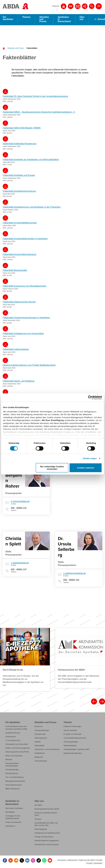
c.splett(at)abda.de (20, 564)
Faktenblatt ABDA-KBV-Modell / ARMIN (22, 129)
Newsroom (39, 727)
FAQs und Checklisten (14, 757)
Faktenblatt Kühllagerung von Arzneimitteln (23, 334)
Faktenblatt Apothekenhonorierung (19, 192)
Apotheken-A (10, 827)
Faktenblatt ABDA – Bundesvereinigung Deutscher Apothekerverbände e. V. (39, 113)
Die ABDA (38, 806)
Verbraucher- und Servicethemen (47, 750)
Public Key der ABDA (87, 861)
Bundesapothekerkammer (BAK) (47, 810)
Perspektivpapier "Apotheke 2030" (77, 750)
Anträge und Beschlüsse (44, 838)
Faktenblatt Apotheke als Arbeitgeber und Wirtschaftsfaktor (31, 160)
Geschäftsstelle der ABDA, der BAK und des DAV (46, 825)
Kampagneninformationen (15, 782)
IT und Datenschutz (13, 741)
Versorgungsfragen (71, 743)
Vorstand (38, 820)
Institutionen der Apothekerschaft (47, 834)
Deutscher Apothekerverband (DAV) (46, 815)
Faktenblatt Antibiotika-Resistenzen (20, 144)
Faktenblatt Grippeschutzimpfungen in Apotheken (26, 318)
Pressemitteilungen (42, 731)
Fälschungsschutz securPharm (17, 753)
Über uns (82, 19)
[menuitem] (15, 49)
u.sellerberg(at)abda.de (74, 574)
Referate (9, 760)
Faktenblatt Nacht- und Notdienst (19, 382)
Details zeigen (90, 458)
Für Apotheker (8, 19)
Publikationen (40, 754)
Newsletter (98, 864)
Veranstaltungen (41, 762)
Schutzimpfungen (12, 770)
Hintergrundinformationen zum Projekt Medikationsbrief (29, 366)
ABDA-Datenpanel (12, 789)
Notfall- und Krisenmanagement (18, 749)
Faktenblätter (32, 49)
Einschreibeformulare (14, 786)
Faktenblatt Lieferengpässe (16, 350)
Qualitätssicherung (13, 734)
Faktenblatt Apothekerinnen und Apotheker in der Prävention (32, 208)
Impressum (62, 861)
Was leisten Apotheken (14, 809)
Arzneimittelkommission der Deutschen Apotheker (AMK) (16, 728)
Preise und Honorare (13, 823)
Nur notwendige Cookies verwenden (52, 468)
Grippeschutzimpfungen (73, 754)
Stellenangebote (41, 830)
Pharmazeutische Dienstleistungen (12, 765)
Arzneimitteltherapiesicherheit (75, 739)
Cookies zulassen (86, 468)
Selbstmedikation (70, 746)
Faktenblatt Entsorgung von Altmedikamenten (25, 287)
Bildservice (39, 758)
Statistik (38, 743)
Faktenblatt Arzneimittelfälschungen (20, 224)
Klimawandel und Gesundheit (17, 745)
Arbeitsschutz (11, 737)
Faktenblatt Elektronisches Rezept (19, 303)
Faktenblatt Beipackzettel (15, 271)
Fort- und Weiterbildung (14, 778)
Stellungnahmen (41, 739)
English (90, 864)
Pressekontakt (40, 735)
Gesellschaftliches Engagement (47, 841)
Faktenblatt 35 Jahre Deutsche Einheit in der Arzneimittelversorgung (35, 97)
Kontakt (99, 861)
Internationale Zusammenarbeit (46, 845)
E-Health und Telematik (73, 735)
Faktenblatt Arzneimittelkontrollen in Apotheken (25, 239)
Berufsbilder (10, 813)
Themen (26, 18)
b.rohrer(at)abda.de (20, 502)
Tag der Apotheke (70, 731)
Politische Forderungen (72, 727)
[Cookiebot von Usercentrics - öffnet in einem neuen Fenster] (90, 397)
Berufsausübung (12, 774)
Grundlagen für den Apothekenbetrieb (13, 818)
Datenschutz (72, 861)
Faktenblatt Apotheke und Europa (19, 176)
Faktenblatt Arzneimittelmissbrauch (19, 255)
